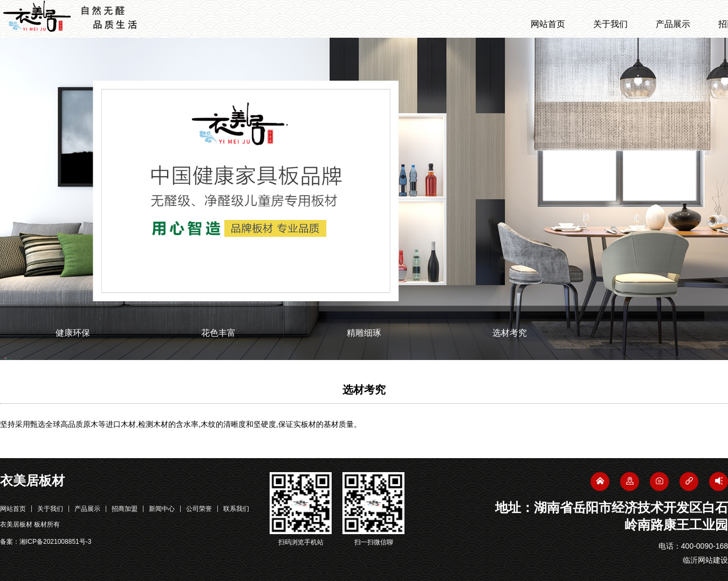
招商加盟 (125, 509)
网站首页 (548, 24)
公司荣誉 (199, 509)
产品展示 (673, 24)
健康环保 (73, 333)
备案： (46, 542)
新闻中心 (162, 509)
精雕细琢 (364, 333)
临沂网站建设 (705, 560)
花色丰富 (218, 333)
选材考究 (510, 333)
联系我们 (236, 509)
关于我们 (610, 24)
